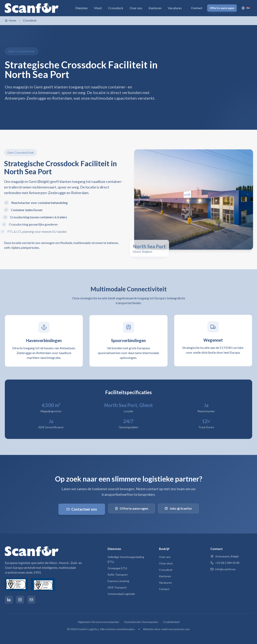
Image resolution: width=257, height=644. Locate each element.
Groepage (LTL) (117, 568)
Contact (197, 8)
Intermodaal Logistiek (121, 594)
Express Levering (118, 581)
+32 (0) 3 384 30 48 (225, 563)
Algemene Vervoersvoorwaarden (98, 622)
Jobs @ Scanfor (178, 509)
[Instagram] (20, 600)
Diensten (81, 8)
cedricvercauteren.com (175, 629)
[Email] (31, 600)
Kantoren (155, 8)
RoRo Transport (118, 575)
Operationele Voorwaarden (141, 622)
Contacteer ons (82, 510)
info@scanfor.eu (223, 569)
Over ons (136, 8)
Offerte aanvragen (222, 8)
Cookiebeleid (171, 622)
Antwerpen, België (225, 556)
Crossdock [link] (30, 20)
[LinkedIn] (9, 600)
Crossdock (116, 8)
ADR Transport (117, 587)
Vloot (98, 8)
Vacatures (175, 8)
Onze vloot (166, 563)
